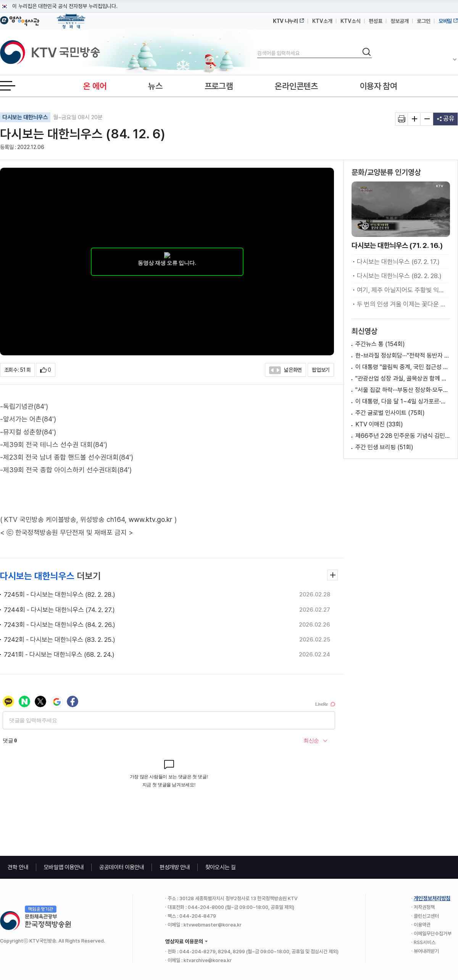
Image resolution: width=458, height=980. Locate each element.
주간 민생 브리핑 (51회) (384, 447)
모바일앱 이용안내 (64, 867)
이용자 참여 (379, 86)
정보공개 (400, 21)
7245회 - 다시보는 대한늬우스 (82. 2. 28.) (60, 594)
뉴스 (155, 86)
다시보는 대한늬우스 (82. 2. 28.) (399, 276)
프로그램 (219, 86)
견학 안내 (18, 867)
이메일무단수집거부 (433, 934)
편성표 (376, 21)
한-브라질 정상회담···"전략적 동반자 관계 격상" (403, 356)
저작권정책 (424, 907)
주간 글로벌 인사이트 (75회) (390, 413)
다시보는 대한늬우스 (25, 117)
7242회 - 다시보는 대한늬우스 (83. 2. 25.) (60, 640)
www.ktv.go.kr (151, 519)
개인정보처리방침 (432, 898)
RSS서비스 (425, 942)
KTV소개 (322, 21)
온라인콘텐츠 (296, 86)
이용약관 (422, 925)
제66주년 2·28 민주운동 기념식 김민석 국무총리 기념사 (403, 436)
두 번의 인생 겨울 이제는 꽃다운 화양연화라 (402, 304)
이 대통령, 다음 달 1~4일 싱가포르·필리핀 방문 (403, 401)
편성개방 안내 (175, 867)
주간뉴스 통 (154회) (380, 344)
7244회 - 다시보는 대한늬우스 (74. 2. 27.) (59, 610)
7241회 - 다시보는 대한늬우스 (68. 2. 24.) (59, 654)
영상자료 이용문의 (184, 941)
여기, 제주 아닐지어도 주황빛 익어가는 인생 (402, 290)
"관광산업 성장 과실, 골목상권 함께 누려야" (403, 378)
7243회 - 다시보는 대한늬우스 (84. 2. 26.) (60, 625)
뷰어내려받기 (426, 951)
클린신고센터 (426, 916)
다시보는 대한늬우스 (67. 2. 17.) (398, 262)
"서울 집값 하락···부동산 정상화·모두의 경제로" (403, 390)
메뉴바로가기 (0, 0)
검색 (257, 47)
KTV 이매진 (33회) (379, 424)
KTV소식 (351, 21)
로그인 (424, 21)
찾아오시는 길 (221, 867)
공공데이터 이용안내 (122, 867)
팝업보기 (321, 370)
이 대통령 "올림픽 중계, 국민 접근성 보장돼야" (403, 367)
